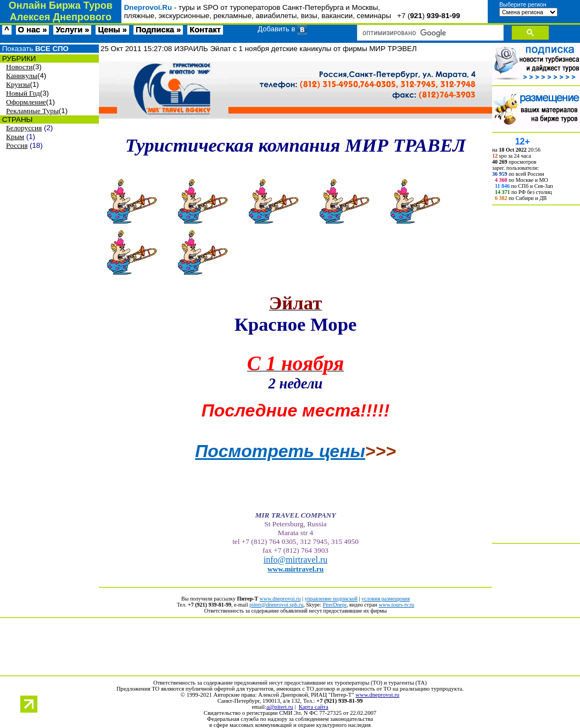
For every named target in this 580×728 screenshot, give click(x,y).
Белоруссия (24, 128)
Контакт (205, 30)
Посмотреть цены (280, 451)
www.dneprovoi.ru (280, 599)
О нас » (33, 30)
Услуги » (72, 30)
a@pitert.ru (280, 707)
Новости (19, 67)
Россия (17, 145)
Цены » (112, 30)
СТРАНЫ (16, 120)
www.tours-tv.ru (396, 605)
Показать (34, 49)
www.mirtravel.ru (295, 569)
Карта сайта (314, 707)
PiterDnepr (334, 605)
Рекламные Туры (32, 111)
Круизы (18, 84)
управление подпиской (331, 599)
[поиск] (429, 33)
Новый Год (23, 93)
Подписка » (158, 30)
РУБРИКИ (18, 59)
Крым (15, 137)
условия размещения (386, 599)
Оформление (26, 102)
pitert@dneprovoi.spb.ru (276, 605)
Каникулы (22, 76)
